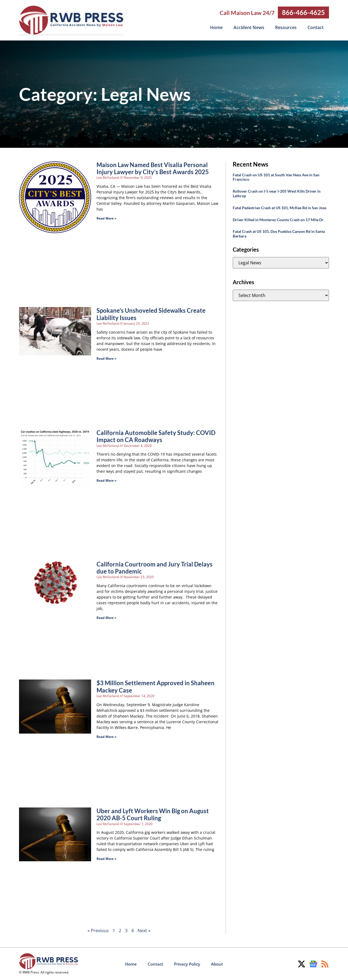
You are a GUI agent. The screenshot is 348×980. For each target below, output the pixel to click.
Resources (286, 27)
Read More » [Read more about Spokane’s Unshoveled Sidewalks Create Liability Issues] (106, 358)
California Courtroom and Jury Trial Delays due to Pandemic (155, 567)
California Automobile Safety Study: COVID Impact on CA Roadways (156, 436)
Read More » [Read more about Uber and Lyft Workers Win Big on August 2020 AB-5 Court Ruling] (106, 858)
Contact (316, 27)
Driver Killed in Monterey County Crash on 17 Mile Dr (278, 219)
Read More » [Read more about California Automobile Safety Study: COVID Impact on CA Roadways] (106, 480)
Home (216, 27)
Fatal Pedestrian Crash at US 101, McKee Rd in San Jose (279, 207)
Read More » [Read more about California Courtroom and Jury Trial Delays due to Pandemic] (106, 617)
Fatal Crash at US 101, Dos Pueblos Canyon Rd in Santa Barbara (279, 233)
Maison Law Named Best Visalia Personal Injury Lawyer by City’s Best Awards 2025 (153, 168)
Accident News (249, 27)
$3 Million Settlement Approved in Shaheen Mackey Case (156, 686)
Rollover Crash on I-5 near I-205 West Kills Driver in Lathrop (277, 193)
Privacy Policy (187, 964)
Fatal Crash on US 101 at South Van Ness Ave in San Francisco (276, 177)
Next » (144, 930)
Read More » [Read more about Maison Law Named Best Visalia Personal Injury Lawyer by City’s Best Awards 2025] (106, 218)
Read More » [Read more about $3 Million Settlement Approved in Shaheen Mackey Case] (106, 736)
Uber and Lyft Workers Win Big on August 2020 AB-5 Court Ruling (153, 814)
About (217, 964)
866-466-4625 (303, 12)
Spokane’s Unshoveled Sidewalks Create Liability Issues (151, 314)
